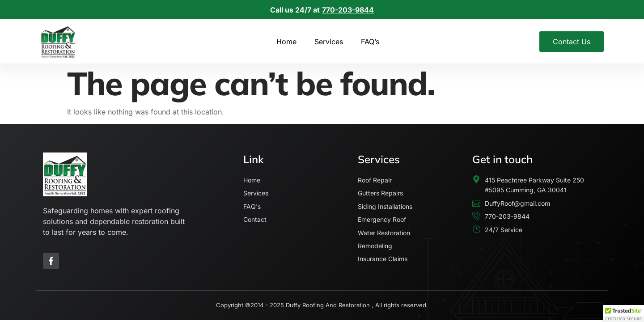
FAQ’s (370, 42)
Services (329, 42)
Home (286, 42)
